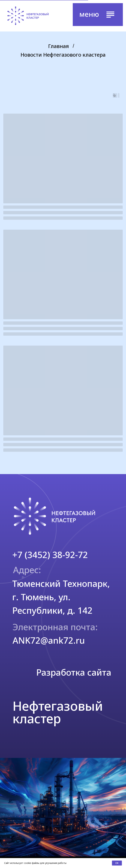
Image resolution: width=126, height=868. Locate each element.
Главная (59, 46)
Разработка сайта (74, 672)
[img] (28, 16)
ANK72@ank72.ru (49, 640)
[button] (98, 15)
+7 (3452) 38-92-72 (50, 555)
